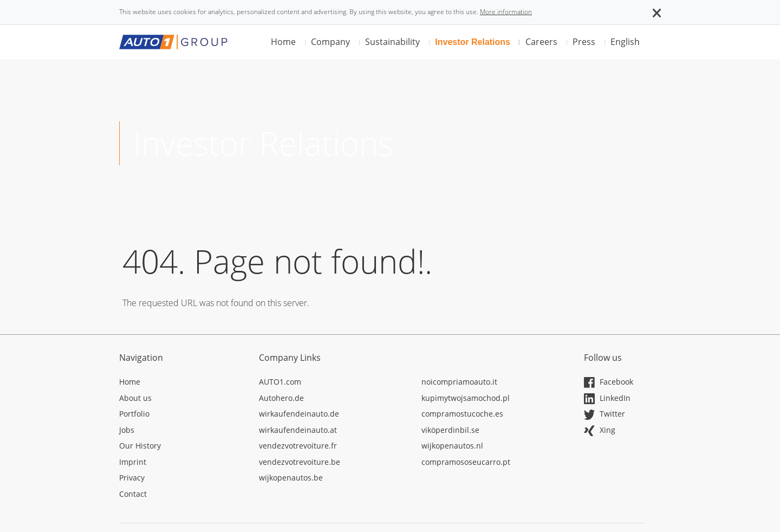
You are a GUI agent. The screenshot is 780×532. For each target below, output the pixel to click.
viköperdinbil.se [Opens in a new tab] (450, 430)
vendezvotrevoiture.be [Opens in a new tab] (300, 462)
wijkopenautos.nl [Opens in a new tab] (452, 446)
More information (506, 12)
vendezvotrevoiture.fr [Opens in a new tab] (298, 446)
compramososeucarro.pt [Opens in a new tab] (466, 462)
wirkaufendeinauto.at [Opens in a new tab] (298, 430)
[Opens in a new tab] (181, 384)
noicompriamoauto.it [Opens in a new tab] (459, 382)
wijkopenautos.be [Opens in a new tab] (291, 478)
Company (330, 42)
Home (283, 42)
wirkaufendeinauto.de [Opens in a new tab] (299, 414)
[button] (657, 12)
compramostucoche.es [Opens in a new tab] (462, 414)
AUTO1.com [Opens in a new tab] (280, 382)
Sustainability (392, 42)
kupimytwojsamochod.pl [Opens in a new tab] (466, 398)
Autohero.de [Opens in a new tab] (281, 398)
